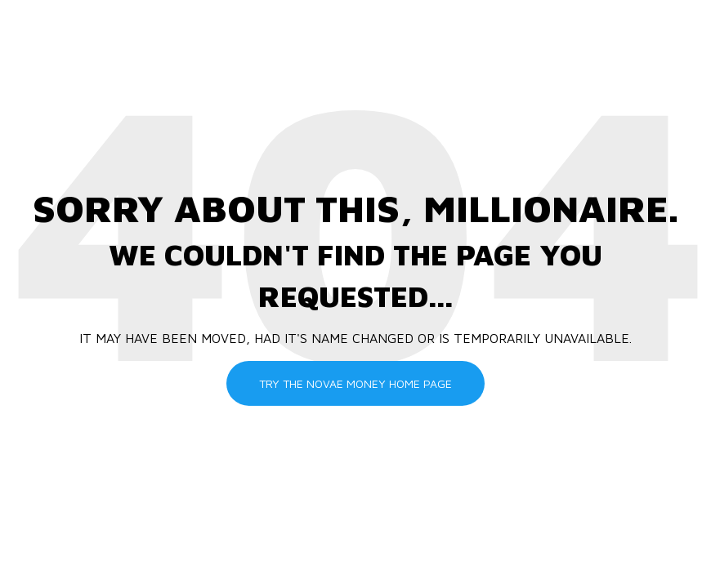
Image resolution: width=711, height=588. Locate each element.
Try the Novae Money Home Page (355, 383)
